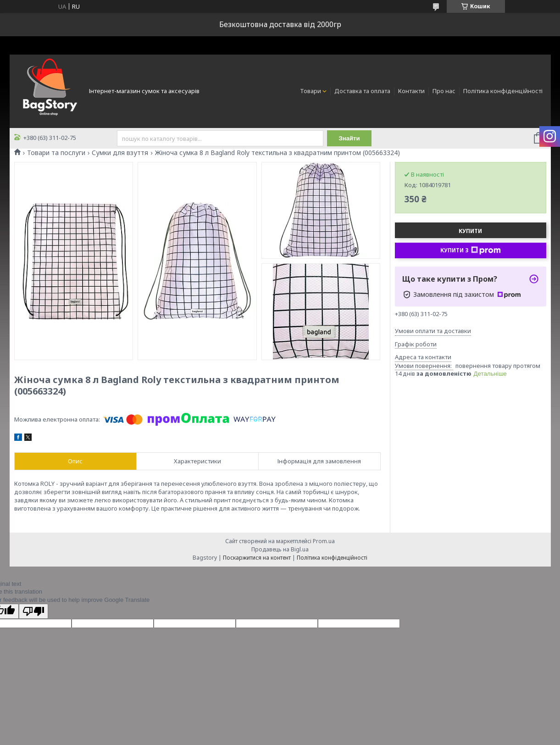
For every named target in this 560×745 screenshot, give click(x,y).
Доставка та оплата (362, 91)
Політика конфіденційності (503, 91)
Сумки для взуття (120, 153)
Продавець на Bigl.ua (280, 549)
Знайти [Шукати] (350, 138)
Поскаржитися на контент (257, 558)
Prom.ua (324, 541)
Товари (310, 91)
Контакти (411, 91)
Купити (470, 231)
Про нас (444, 91)
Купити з (471, 250)
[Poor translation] (33, 611)
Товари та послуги (56, 153)
